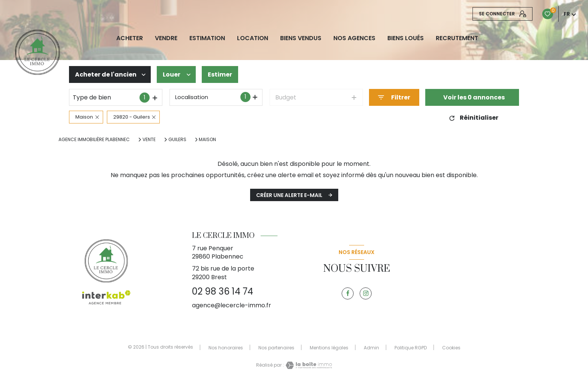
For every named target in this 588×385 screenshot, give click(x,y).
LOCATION (253, 38)
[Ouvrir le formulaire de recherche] (394, 97)
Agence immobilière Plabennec (94, 139)
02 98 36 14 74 (223, 291)
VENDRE (166, 38)
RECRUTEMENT (457, 38)
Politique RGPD (411, 348)
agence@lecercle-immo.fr (232, 305)
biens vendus (301, 38)
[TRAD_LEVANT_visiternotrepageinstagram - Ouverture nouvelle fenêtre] (366, 293)
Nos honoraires (226, 348)
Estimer (220, 74)
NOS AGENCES (354, 38)
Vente (149, 140)
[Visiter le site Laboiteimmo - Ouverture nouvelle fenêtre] (308, 365)
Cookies (451, 348)
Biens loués (406, 38)
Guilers (177, 140)
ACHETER (130, 38)
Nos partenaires (276, 348)
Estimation (207, 38)
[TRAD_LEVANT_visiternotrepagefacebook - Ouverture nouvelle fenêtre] (348, 293)
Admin (371, 348)
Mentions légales (329, 348)
